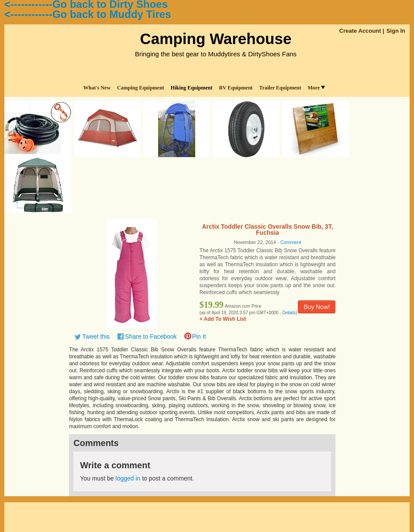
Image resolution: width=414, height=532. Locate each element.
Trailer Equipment (280, 88)
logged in (128, 478)
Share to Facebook (151, 336)
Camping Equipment (141, 88)
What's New (97, 88)
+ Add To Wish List (223, 319)
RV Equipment (236, 88)
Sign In (396, 31)
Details (289, 313)
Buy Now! (317, 307)
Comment (291, 242)
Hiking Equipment (192, 88)
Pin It (199, 336)
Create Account (360, 31)
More (316, 88)
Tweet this (96, 336)
